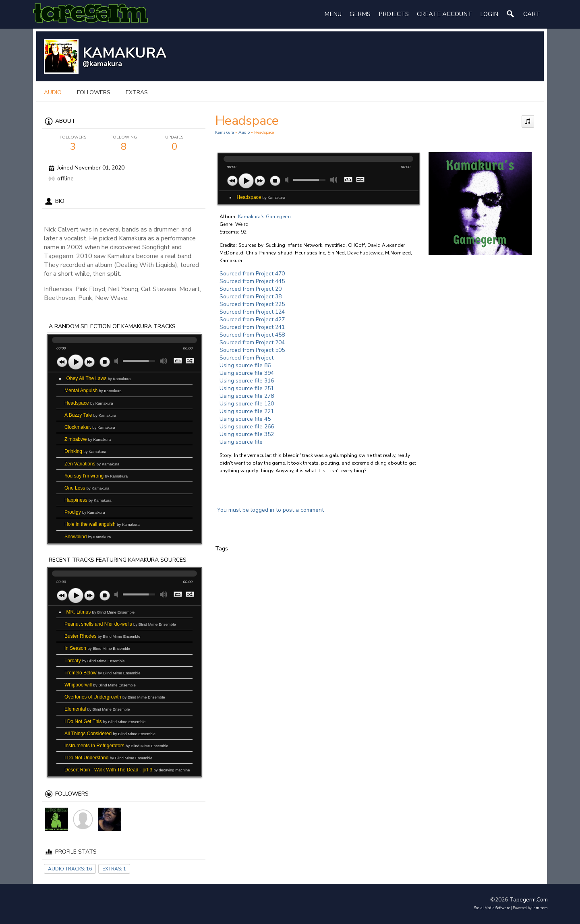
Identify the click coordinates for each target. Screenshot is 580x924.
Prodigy (85, 512)
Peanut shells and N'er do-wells (120, 624)
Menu (333, 14)
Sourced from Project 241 (252, 327)
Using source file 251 (247, 388)
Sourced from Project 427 (252, 319)
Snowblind (88, 537)
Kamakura (225, 132)
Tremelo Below (103, 673)
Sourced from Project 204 (252, 342)
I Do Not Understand (108, 758)
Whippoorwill (100, 685)
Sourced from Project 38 (251, 297)
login (489, 14)
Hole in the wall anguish (102, 524)
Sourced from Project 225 (252, 304)
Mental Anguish (93, 391)
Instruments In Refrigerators (116, 746)
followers (94, 92)
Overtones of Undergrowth (115, 697)
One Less (87, 488)
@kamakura (102, 64)
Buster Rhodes (102, 636)
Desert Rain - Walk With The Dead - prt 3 (127, 770)
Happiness (88, 500)
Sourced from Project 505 (252, 350)
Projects (394, 14)
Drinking (85, 451)
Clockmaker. (90, 427)
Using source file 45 (245, 419)
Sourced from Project (246, 358)
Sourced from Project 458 (252, 335)
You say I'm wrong (96, 476)
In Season (97, 648)
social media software (492, 908)
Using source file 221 (247, 411)
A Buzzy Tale (90, 415)
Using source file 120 (247, 404)
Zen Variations (92, 464)
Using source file (241, 442)
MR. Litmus (101, 612)
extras (137, 92)
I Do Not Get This (105, 721)
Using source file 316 (247, 381)
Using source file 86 (245, 365)
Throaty (95, 661)
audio (53, 92)
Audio (244, 132)
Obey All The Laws (99, 378)
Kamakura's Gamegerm (264, 217)
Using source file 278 (247, 396)
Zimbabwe (88, 439)
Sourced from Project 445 (252, 281)
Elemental (97, 709)
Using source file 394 (247, 373)
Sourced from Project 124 (252, 312)
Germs (360, 14)
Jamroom (540, 908)
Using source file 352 (247, 434)
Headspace (89, 403)
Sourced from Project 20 (251, 289)
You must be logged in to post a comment (270, 510)
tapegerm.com (529, 900)
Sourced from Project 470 (252, 274)
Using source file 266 (247, 427)
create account (444, 14)
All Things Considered (110, 734)
